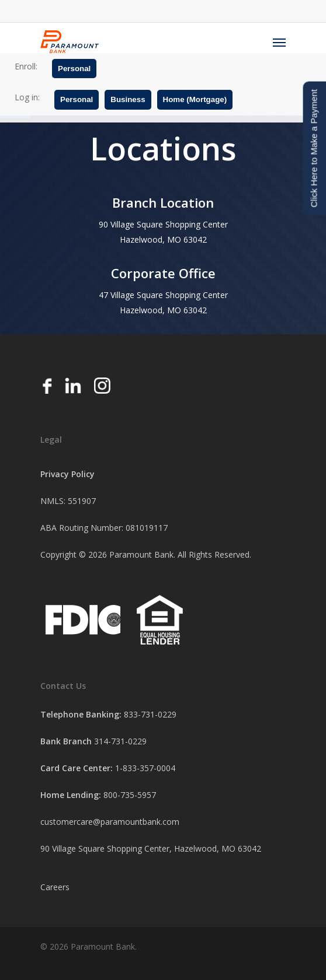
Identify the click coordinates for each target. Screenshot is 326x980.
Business (128, 99)
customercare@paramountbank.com (110, 822)
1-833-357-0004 (145, 768)
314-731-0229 (120, 741)
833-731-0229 (150, 714)
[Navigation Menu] (279, 42)
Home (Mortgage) (195, 99)
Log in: (27, 97)
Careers (55, 887)
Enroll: (26, 66)
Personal (74, 69)
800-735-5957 (130, 795)
